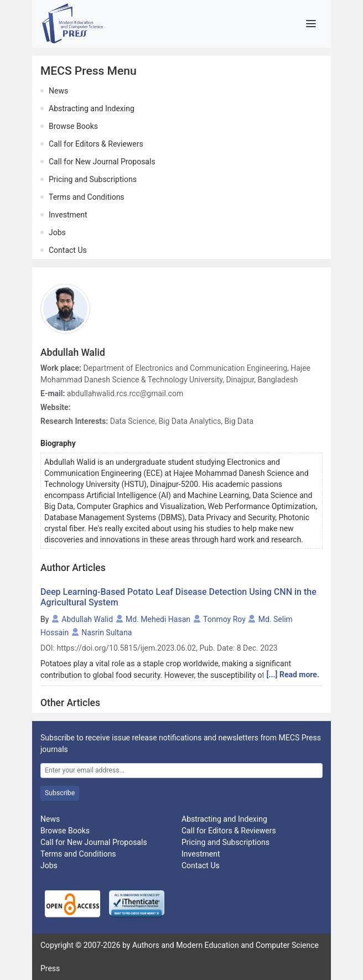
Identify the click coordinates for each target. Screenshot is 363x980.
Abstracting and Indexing (92, 108)
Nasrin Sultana (107, 632)
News (58, 91)
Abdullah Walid (87, 619)
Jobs (57, 232)
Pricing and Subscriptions (93, 179)
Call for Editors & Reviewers (96, 144)
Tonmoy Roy (224, 619)
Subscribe (60, 793)
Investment (68, 215)
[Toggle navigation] (311, 24)
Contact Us (68, 250)
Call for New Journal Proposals (102, 162)
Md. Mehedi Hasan (158, 619)
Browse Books (73, 126)
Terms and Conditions (87, 197)
